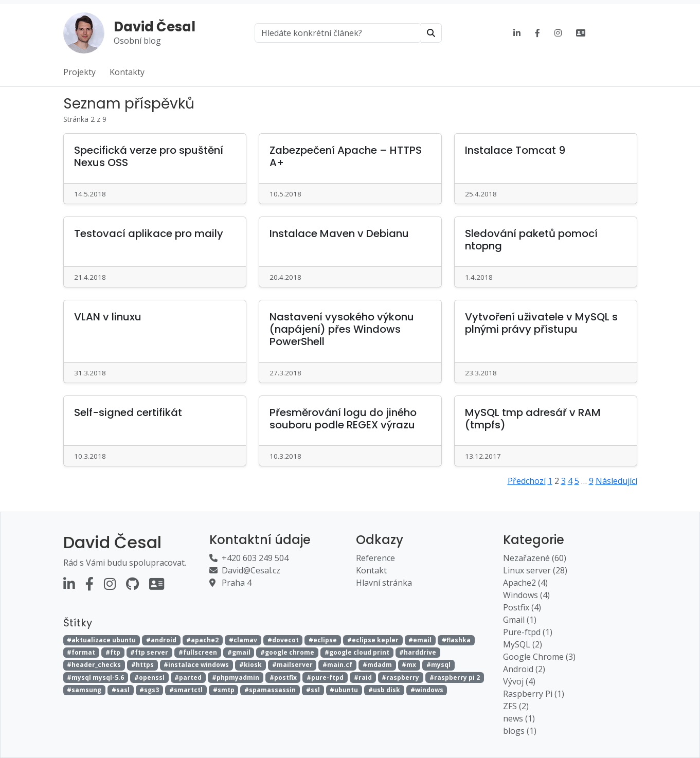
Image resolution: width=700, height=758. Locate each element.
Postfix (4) (522, 607)
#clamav (243, 640)
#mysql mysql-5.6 (95, 678)
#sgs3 (149, 690)
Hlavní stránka (384, 583)
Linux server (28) (535, 570)
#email (420, 640)
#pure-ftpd (325, 678)
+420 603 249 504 (255, 558)
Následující (616, 481)
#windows (427, 690)
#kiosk (250, 665)
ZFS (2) (516, 706)
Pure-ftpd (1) (528, 632)
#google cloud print (357, 652)
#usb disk (384, 690)
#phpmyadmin (236, 678)
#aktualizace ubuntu (101, 640)
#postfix (283, 678)
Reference (375, 558)
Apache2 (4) (525, 583)
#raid (363, 678)
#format (81, 652)
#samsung (84, 690)
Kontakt (371, 570)
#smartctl (186, 690)
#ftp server (149, 652)
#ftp (113, 652)
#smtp (224, 690)
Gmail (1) (520, 620)
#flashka (456, 640)
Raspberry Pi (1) (534, 694)
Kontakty (127, 72)
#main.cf (337, 665)
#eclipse (323, 640)
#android (161, 640)
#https (142, 665)
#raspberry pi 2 (455, 678)
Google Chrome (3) (539, 657)
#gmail (239, 652)
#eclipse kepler (373, 640)
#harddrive (418, 652)
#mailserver (292, 665)
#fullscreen (198, 652)
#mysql (438, 665)
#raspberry (400, 678)
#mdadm (377, 665)
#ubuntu (344, 690)
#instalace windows (196, 665)
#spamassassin (270, 690)
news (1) (519, 718)
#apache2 (202, 640)
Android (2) (524, 669)
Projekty (79, 72)
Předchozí (527, 481)
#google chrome (287, 652)
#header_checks (94, 665)
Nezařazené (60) (535, 558)
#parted (188, 678)
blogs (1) (520, 731)
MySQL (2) (523, 644)
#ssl (313, 690)
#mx (409, 665)
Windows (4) (526, 595)
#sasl (121, 690)
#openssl (149, 678)
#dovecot (283, 640)
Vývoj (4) (519, 681)
